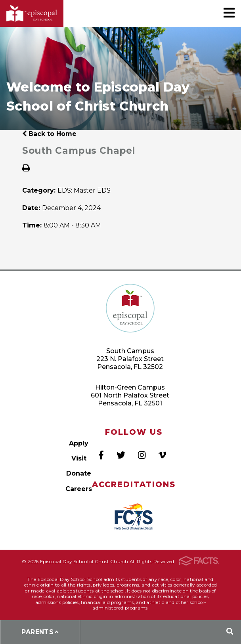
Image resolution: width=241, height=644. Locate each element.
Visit (79, 458)
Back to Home (49, 134)
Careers (79, 489)
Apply (79, 443)
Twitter (121, 455)
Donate (79, 473)
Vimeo (162, 455)
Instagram (142, 455)
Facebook (101, 455)
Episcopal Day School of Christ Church (32, 14)
